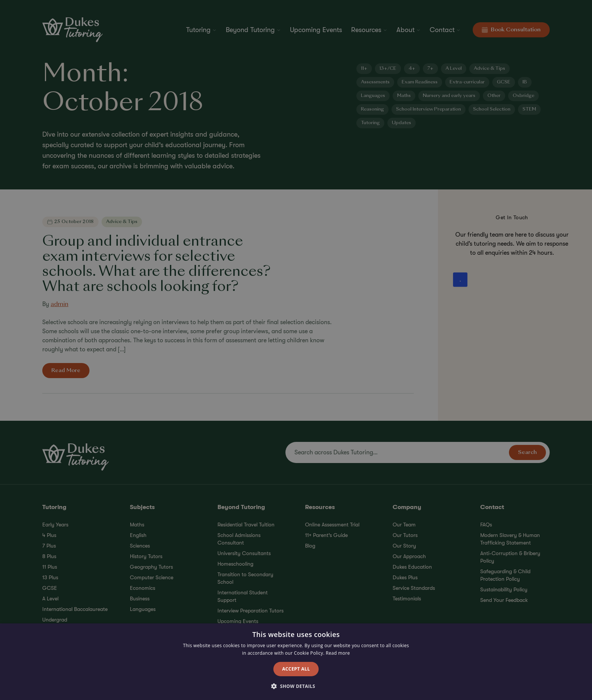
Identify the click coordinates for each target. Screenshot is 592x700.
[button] (296, 686)
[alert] (296, 350)
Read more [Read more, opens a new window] (338, 653)
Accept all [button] (296, 669)
